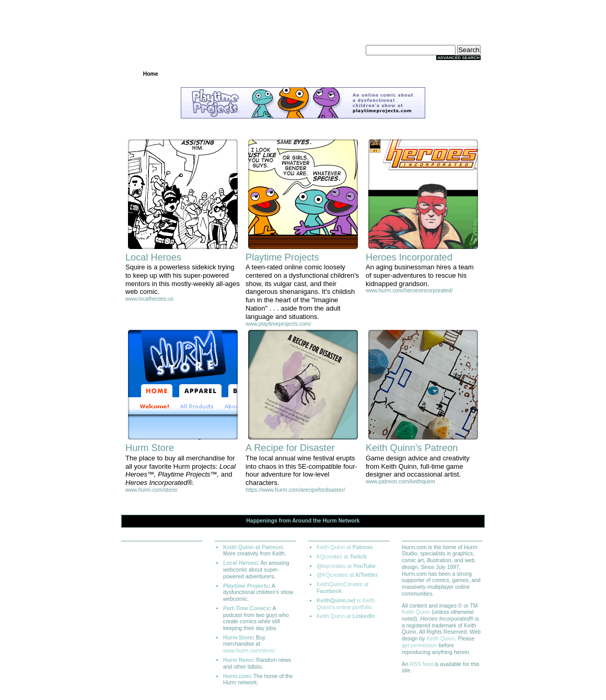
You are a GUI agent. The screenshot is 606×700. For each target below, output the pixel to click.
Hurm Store (238, 638)
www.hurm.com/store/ (151, 490)
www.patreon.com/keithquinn (400, 482)
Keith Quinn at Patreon (253, 547)
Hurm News (238, 660)
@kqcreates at (346, 566)
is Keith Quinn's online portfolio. (346, 604)
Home (151, 74)
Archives (252, 74)
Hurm (330, 521)
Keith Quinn (416, 612)
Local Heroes (240, 563)
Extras (404, 74)
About (455, 74)
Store (354, 74)
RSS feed (422, 664)
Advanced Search (458, 58)
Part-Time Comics (246, 608)
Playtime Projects (246, 586)
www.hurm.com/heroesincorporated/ (409, 290)
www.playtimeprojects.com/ (278, 324)
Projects (201, 74)
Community (303, 74)
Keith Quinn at (345, 547)
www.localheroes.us (149, 299)
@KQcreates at (347, 575)
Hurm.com (236, 676)
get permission (419, 645)
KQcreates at (342, 557)
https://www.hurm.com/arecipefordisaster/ (295, 490)
